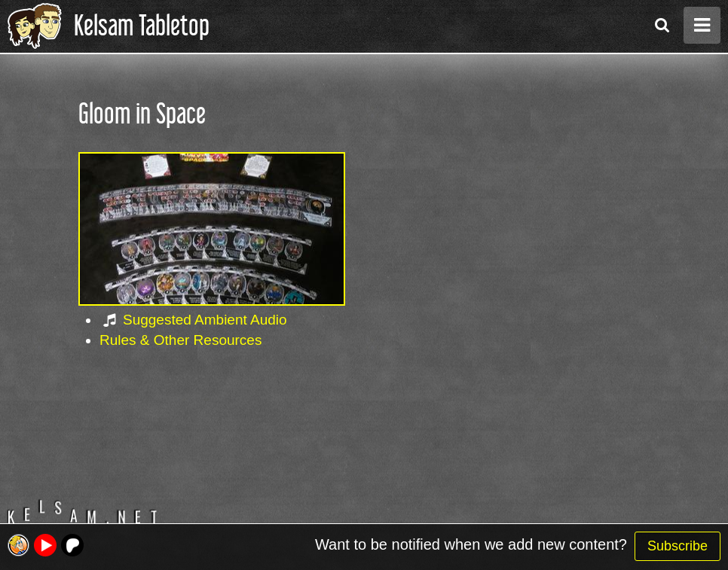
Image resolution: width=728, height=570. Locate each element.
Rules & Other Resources (180, 340)
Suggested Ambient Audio (205, 320)
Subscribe (678, 546)
